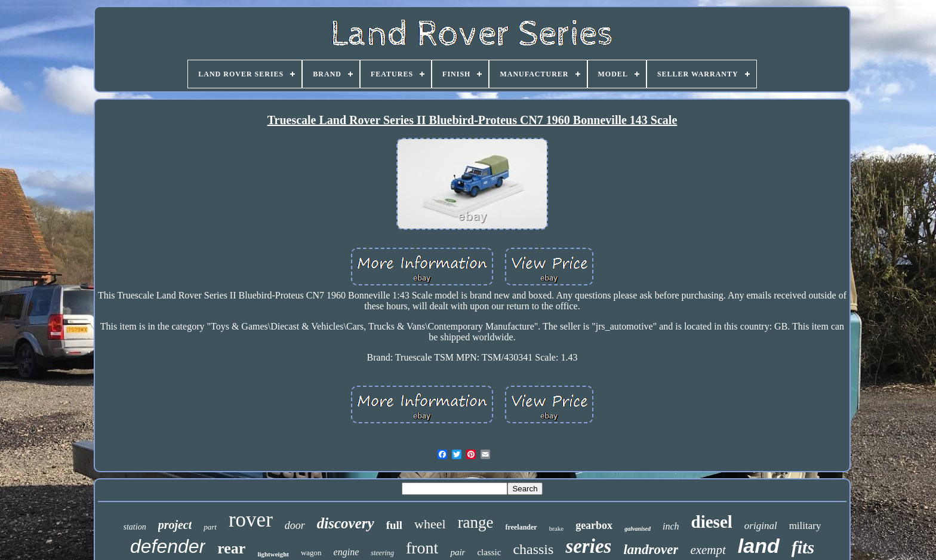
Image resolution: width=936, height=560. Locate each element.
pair (458, 552)
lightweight (273, 554)
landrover (651, 550)
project (175, 525)
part (210, 527)
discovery (346, 523)
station (135, 527)
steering (382, 553)
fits (803, 547)
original (761, 526)
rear (231, 548)
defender (168, 546)
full (394, 525)
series (588, 546)
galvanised (638, 529)
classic (489, 552)
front (422, 548)
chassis (533, 549)
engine (347, 552)
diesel (712, 522)
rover (251, 520)
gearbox (594, 525)
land (759, 546)
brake (556, 528)
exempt (708, 550)
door (295, 525)
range (476, 522)
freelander (521, 527)
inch (671, 526)
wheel (430, 524)
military (805, 526)
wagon (311, 553)
